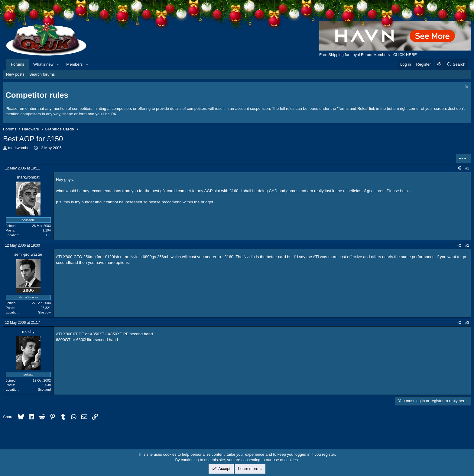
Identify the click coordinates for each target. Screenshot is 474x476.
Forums (18, 64)
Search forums (42, 74)
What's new (43, 64)
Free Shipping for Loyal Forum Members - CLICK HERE (368, 55)
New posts (15, 74)
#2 (467, 245)
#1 (467, 168)
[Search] (456, 64)
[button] (58, 64)
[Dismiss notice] (466, 88)
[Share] (459, 168)
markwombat (19, 148)
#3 (467, 323)
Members (74, 64)
